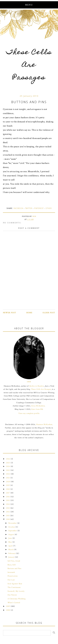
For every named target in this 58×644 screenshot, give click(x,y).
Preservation (13, 576)
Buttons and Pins (14, 568)
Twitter (29, 208)
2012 (8, 512)
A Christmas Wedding (17, 599)
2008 (8, 610)
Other (49, 208)
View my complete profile (29, 413)
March (11, 550)
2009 (8, 606)
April (11, 546)
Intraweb (11, 572)
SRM (29, 382)
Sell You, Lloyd (14, 561)
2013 (8, 508)
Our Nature (12, 595)
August (12, 534)
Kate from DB (37, 409)
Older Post (49, 313)
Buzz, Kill (12, 565)
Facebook (18, 208)
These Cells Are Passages (29, 65)
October (12, 527)
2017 (8, 493)
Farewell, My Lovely (16, 591)
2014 (8, 504)
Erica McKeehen (38, 406)
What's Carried (14, 603)
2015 (8, 500)
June (10, 538)
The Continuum (14, 587)
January (12, 557)
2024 (8, 466)
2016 (8, 497)
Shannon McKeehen (44, 424)
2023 (8, 470)
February (12, 553)
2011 (8, 516)
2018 (8, 489)
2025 (8, 463)
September (13, 531)
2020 (8, 482)
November (13, 523)
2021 (8, 478)
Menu (29, 5)
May (10, 542)
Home (29, 313)
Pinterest (39, 208)
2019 (8, 485)
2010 (8, 519)
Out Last (11, 580)
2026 (8, 459)
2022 (8, 474)
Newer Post (10, 313)
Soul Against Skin (15, 584)
